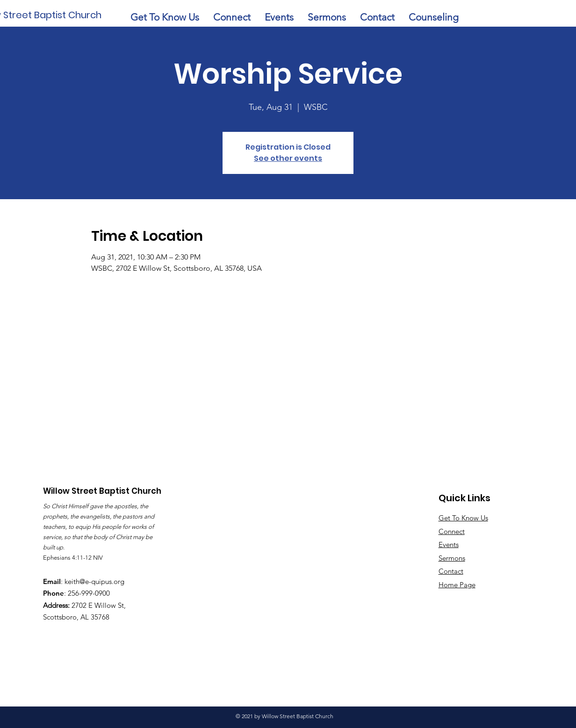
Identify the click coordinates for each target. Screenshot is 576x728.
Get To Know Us (463, 518)
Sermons (452, 558)
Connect (452, 531)
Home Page (457, 585)
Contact (451, 571)
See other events (288, 158)
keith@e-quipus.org (94, 581)
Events (449, 544)
